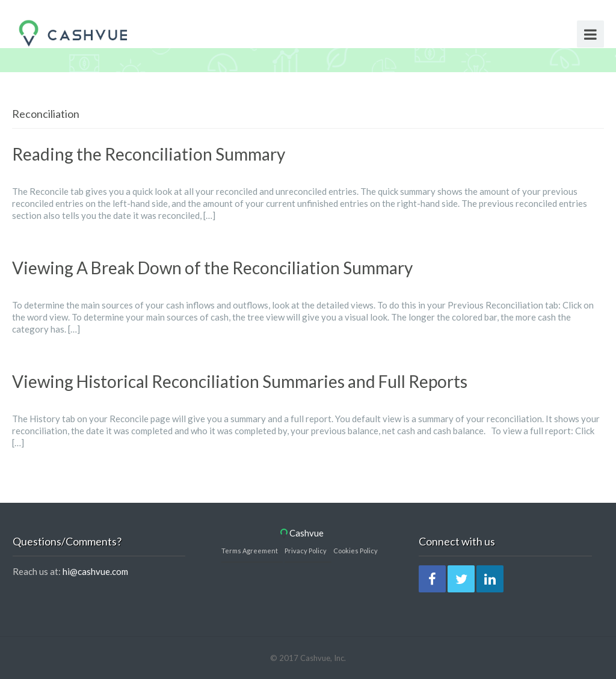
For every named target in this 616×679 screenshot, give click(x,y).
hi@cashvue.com (95, 571)
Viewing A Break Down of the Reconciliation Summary (212, 268)
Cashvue (302, 533)
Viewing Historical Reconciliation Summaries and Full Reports (240, 381)
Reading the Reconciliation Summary (149, 154)
